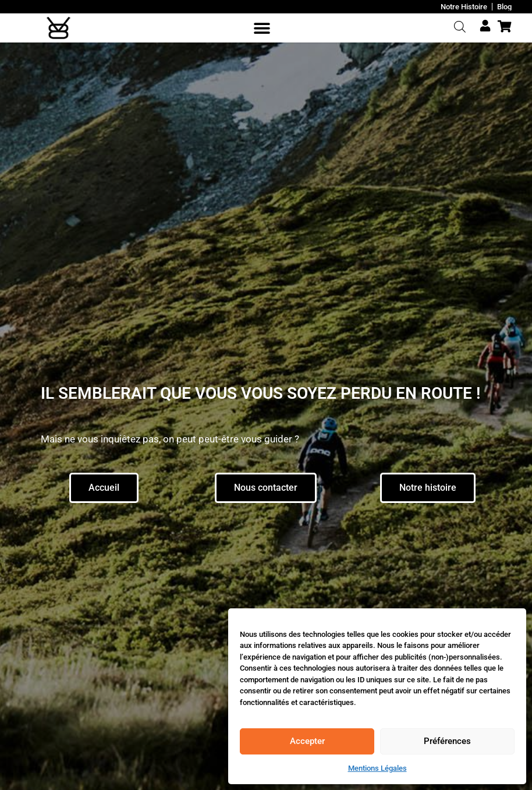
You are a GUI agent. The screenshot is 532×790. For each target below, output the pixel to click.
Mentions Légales (377, 768)
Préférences (447, 741)
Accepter (307, 741)
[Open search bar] (459, 27)
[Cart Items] (508, 26)
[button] (262, 28)
